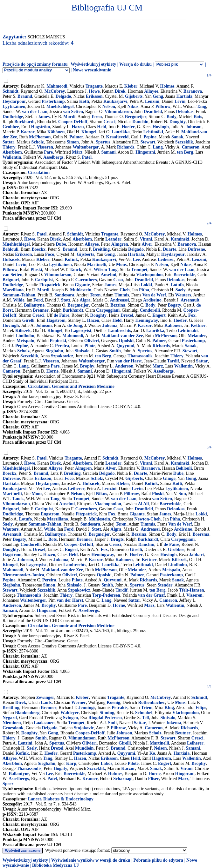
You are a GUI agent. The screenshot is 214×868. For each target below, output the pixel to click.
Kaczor (28, 132)
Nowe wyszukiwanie (92, 70)
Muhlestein (81, 290)
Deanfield (153, 112)
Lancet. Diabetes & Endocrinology (61, 799)
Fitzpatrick (50, 285)
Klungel (89, 132)
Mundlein (84, 748)
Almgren (120, 244)
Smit (113, 723)
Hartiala (184, 96)
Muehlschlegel (60, 106)
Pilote (90, 346)
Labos (106, 763)
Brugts (117, 539)
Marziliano (13, 290)
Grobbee (11, 127)
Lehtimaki (188, 331)
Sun (182, 494)
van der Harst (129, 361)
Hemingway (147, 320)
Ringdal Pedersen (105, 718)
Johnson (194, 127)
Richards (126, 147)
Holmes (167, 86)
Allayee (151, 91)
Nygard (10, 718)
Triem (147, 708)
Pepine (150, 137)
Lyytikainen (60, 265)
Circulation (39, 172)
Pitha (144, 290)
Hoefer (128, 127)
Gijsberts (134, 96)
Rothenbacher (152, 702)
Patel (87, 157)
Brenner (41, 310)
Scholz (38, 142)
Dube (61, 244)
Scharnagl (123, 779)
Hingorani (145, 152)
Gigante (82, 285)
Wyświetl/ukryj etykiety (93, 64)
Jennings (87, 708)
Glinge (169, 478)
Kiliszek (23, 331)
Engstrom (50, 514)
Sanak (177, 137)
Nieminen (12, 723)
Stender (165, 585)
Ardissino (152, 300)
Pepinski (58, 341)
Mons (121, 265)
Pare (48, 152)
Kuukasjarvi (115, 101)
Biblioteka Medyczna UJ (55, 865)
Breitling (101, 249)
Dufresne (196, 249)
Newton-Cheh (148, 519)
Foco (50, 254)
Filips (201, 708)
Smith (115, 351)
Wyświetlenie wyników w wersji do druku (91, 860)
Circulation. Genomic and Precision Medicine (71, 386)
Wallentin (12, 157)
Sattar (8, 142)
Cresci (109, 122)
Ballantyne (34, 305)
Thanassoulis (140, 356)
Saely (181, 290)
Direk (120, 91)
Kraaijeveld (117, 137)
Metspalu (25, 341)
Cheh (125, 290)
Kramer (90, 779)
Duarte (169, 249)
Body (172, 117)
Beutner (183, 733)
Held (102, 127)
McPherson (40, 137)
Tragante (94, 86)
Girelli (28, 320)
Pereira (62, 346)
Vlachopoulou (149, 275)
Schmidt (10, 91)
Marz (158, 366)
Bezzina (118, 305)
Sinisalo (82, 351)
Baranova (193, 91)
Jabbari (196, 555)
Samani (108, 152)
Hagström (41, 127)
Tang (201, 106)
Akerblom (12, 152)
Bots (198, 117)
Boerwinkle (184, 275)
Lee (136, 259)
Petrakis (120, 708)
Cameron (191, 147)
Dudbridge (13, 117)
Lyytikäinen (14, 106)
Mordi (69, 117)
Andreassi (120, 300)
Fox (192, 315)
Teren (96, 117)
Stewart (148, 142)
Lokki (147, 285)
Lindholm (25, 336)
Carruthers (86, 280)
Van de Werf (154, 295)
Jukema (110, 325)
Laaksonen (44, 723)
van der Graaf (152, 595)
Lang (158, 147)
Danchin (140, 122)
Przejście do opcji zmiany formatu (35, 64)
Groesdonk (13, 728)
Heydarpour (14, 101)
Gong (158, 96)
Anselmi (109, 275)
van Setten (73, 112)
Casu (118, 280)
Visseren (45, 147)
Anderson (124, 366)
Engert (159, 315)
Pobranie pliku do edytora (158, 860)
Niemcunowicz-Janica (23, 575)
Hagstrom (56, 320)
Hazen (78, 127)
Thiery (9, 147)
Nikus (133, 106)
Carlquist (44, 280)
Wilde (19, 300)
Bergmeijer (136, 117)
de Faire (62, 315)
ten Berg (185, 152)
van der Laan (35, 112)
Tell (145, 718)
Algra (85, 300)
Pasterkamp (53, 101)
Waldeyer (70, 713)
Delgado (63, 96)
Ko (152, 753)
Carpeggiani (108, 310)
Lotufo (177, 285)
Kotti (84, 101)
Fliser (154, 779)
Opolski (126, 341)
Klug (169, 708)
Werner (79, 702)
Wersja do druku (135, 64)
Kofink (71, 259)
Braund (25, 96)
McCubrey (55, 91)
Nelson (108, 106)
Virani (146, 239)
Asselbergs (53, 157)
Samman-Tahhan (19, 295)
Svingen (70, 718)
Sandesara (64, 295)
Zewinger (45, 697)
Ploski (36, 270)
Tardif (173, 361)
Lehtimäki (153, 132)
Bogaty (175, 305)
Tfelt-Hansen (192, 590)
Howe (94, 91)
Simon (73, 142)
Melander (197, 336)
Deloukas (185, 112)
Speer (8, 784)
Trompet (139, 270)
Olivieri (92, 341)
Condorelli (150, 310)
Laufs (46, 702)
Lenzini (152, 101)
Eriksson (94, 96)
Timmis (122, 295)
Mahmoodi (57, 86)
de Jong (75, 325)
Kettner (198, 325)
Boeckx (38, 249)
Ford (38, 300)
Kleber (131, 86)
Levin (180, 101)
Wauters (183, 295)
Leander (113, 239)
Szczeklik (184, 142)
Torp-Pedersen (106, 595)
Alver (147, 244)
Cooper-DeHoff (73, 122)
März (77, 152)
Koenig (113, 702)
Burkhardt (25, 122)
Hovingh (160, 127)
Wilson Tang (106, 270)
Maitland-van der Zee (122, 336)
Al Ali (143, 504)
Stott (66, 300)
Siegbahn (54, 351)
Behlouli (10, 249)
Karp (71, 763)
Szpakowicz (62, 356)
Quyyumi (125, 346)
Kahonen (173, 325)
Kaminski (180, 239)
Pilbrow (163, 106)
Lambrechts (120, 331)
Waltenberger (86, 147)
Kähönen (56, 132)
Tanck (76, 270)
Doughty (178, 122)
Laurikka (121, 132)
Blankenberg (27, 713)
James (44, 117)
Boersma (201, 534)
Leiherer (166, 259)
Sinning (107, 713)
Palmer (76, 137)
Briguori (11, 280)
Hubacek (11, 259)
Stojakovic (84, 728)
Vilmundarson (118, 112)
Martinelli (97, 265)
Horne (52, 371)
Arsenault (190, 300)
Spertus (103, 142)
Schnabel (144, 713)
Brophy (87, 366)
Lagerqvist (81, 331)
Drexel (127, 315)
